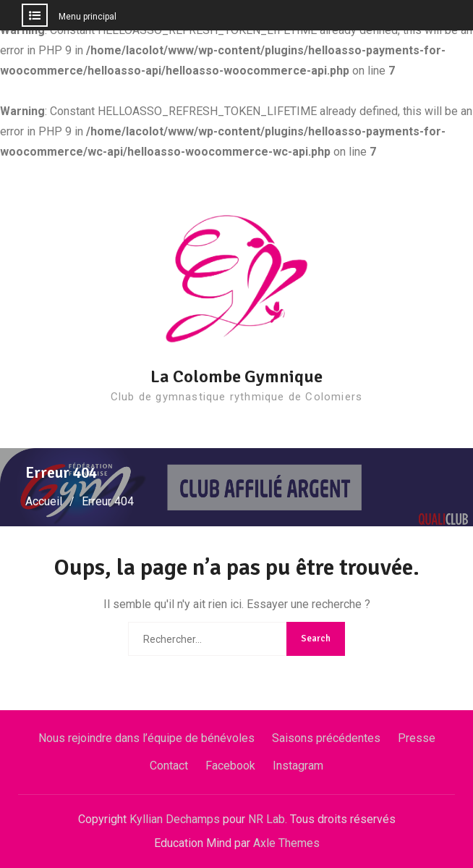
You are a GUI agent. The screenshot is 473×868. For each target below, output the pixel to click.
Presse (417, 738)
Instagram (298, 766)
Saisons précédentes (326, 738)
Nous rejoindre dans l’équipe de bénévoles (146, 738)
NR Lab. (268, 819)
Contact (169, 766)
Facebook (230, 766)
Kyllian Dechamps (175, 819)
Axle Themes (286, 843)
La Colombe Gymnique (236, 376)
